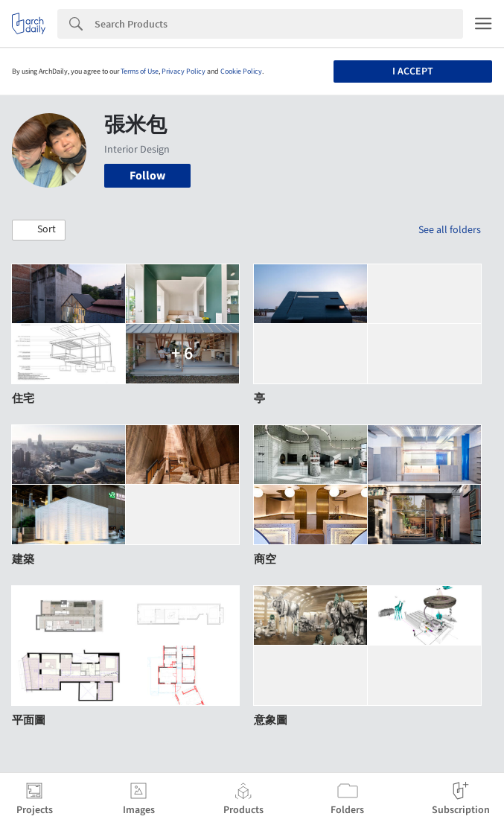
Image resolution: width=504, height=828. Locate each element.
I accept (413, 71)
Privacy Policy (184, 71)
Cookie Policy (241, 71)
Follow (147, 176)
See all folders (450, 230)
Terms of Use (140, 71)
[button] (39, 230)
